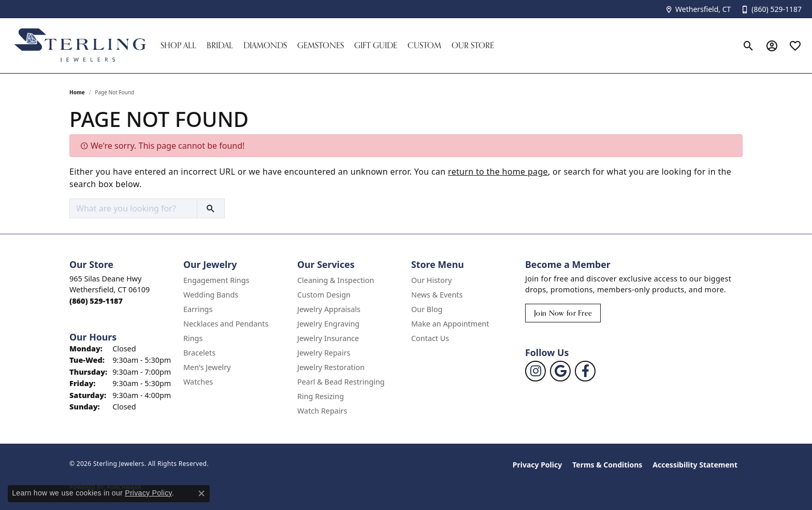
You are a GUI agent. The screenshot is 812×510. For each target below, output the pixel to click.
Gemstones (321, 45)
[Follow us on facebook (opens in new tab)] (585, 371)
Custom (424, 45)
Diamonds (265, 45)
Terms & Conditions (607, 465)
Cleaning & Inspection (336, 280)
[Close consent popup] (201, 493)
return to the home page (498, 172)
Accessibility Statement (695, 465)
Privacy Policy (537, 465)
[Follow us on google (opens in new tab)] (560, 371)
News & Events (437, 295)
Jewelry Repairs (324, 353)
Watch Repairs (322, 411)
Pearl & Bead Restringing (341, 382)
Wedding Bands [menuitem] (211, 295)
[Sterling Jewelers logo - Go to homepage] (80, 46)
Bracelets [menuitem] (199, 353)
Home (77, 92)
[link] (698, 9)
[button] (749, 46)
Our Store (473, 45)
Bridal (220, 45)
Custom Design (324, 295)
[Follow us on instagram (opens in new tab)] (535, 371)
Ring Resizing (321, 396)
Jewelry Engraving (328, 324)
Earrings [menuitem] (198, 309)
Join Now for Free (563, 313)
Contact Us (430, 338)
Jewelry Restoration (331, 367)
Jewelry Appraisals (329, 309)
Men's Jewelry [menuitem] (207, 367)
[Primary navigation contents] (446, 46)
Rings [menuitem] (193, 338)
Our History (431, 280)
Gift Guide (376, 45)
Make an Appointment (450, 324)
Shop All (178, 45)
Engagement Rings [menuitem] (216, 280)
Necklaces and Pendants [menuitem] (226, 324)
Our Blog (427, 309)
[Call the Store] (96, 301)
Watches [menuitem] (198, 382)
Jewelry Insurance (328, 338)
